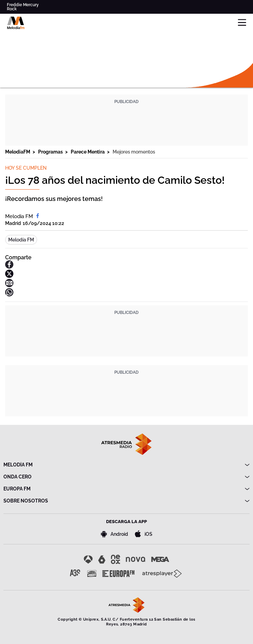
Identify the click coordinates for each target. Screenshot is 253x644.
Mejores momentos (134, 152)
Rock (12, 9)
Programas (51, 152)
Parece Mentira (88, 152)
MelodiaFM (18, 152)
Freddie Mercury (23, 5)
